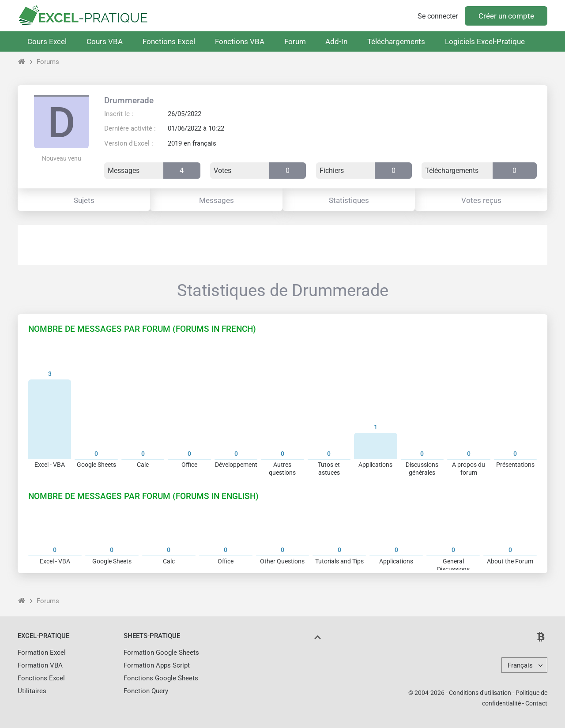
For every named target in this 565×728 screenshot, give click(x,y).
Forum (295, 41)
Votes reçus (481, 200)
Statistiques (349, 200)
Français (520, 665)
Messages (217, 200)
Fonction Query (146, 691)
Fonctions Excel (169, 41)
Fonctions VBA (240, 41)
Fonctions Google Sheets (161, 678)
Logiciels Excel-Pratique (485, 41)
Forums (48, 62)
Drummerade (129, 100)
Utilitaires (32, 691)
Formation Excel (42, 653)
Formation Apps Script (157, 665)
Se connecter (438, 16)
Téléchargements (396, 41)
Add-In (336, 41)
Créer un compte (506, 16)
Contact (536, 703)
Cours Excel (47, 41)
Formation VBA (40, 665)
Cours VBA (105, 41)
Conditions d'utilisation (480, 693)
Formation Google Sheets (161, 653)
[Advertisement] (282, 245)
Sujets (84, 200)
